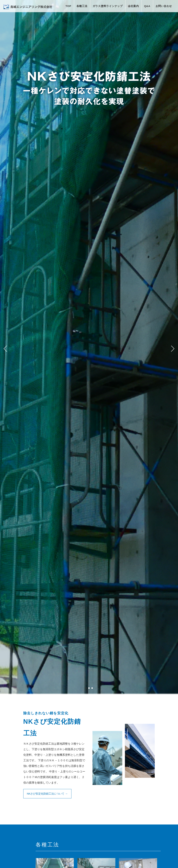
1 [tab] (86, 689)
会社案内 (133, 6)
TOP (68, 6)
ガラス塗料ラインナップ (108, 6)
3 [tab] (92, 689)
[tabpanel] (89, 347)
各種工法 (82, 6)
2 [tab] (89, 689)
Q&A (147, 6)
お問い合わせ (164, 6)
